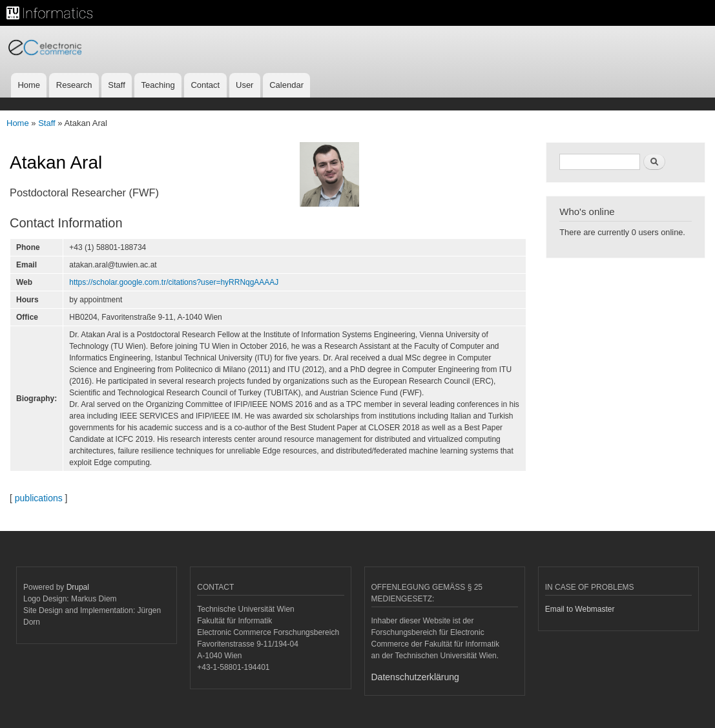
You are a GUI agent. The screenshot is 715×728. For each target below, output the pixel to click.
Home (29, 85)
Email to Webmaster (580, 609)
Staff (117, 85)
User (244, 85)
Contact (205, 85)
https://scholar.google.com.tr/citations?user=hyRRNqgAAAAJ (174, 282)
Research (74, 85)
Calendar (286, 85)
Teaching (158, 85)
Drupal (78, 587)
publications (39, 498)
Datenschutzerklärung (415, 677)
